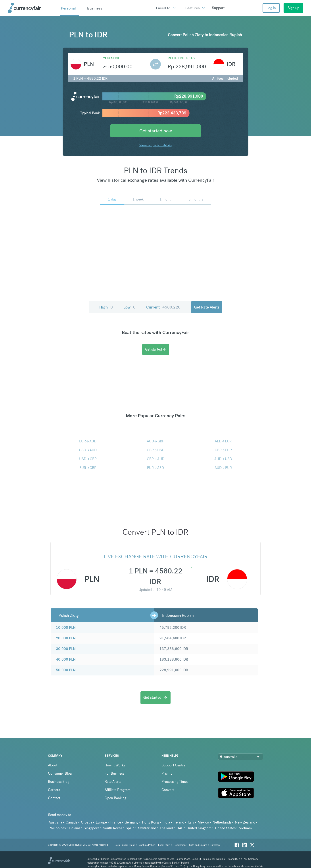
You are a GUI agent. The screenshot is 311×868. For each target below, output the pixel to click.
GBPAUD (156, 459)
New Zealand (245, 822)
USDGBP (88, 459)
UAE (180, 828)
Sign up (293, 8)
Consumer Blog (60, 773)
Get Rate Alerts (207, 307)
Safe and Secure (198, 845)
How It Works (115, 765)
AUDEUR (223, 468)
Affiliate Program (118, 790)
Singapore (91, 828)
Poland (75, 828)
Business (95, 8)
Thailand (166, 828)
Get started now (156, 131)
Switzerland (147, 828)
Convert (168, 790)
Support (218, 8)
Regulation (180, 845)
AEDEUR (223, 441)
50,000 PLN (66, 670)
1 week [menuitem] (138, 199)
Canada (72, 822)
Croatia (87, 822)
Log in (271, 8)
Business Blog (59, 782)
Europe (101, 822)
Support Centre (173, 765)
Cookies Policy (147, 845)
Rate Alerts (113, 782)
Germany (132, 822)
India (166, 822)
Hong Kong (151, 822)
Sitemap (215, 845)
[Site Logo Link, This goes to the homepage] (32, 8)
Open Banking (115, 798)
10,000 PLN (66, 628)
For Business (114, 773)
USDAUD (88, 450)
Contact (54, 798)
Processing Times (175, 782)
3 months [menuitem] (196, 199)
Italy (191, 822)
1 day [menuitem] (112, 199)
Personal (68, 8)
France (116, 822)
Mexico (203, 822)
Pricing (167, 773)
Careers (54, 790)
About (53, 765)
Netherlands (222, 822)
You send (112, 58)
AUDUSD (223, 459)
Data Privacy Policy (125, 845)
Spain (130, 828)
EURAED (155, 468)
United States (225, 828)
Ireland (179, 822)
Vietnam (245, 828)
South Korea (112, 828)
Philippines (57, 828)
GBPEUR (223, 450)
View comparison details (155, 145)
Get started (156, 349)
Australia (55, 822)
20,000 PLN (66, 638)
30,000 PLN (66, 649)
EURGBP (88, 468)
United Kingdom (199, 828)
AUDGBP (156, 441)
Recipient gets (181, 58)
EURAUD (88, 441)
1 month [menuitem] (166, 199)
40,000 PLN (66, 659)
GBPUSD (156, 450)
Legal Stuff (164, 845)
